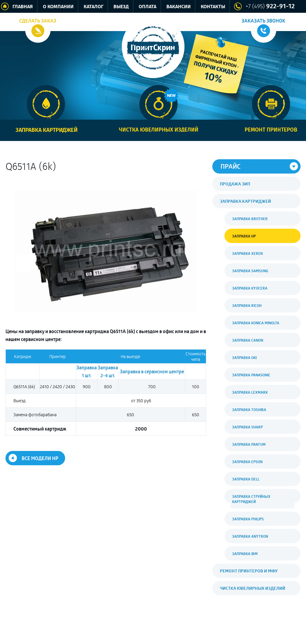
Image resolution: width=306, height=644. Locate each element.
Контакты (213, 7)
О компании (58, 7)
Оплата (148, 7)
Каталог (94, 7)
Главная (23, 7)
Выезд (121, 7)
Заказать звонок (263, 21)
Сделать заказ (38, 21)
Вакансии (179, 7)
